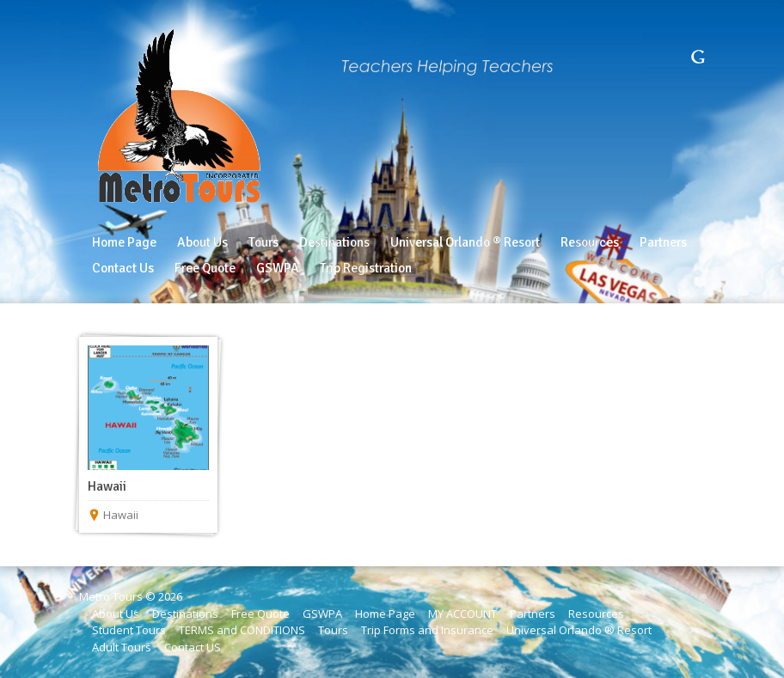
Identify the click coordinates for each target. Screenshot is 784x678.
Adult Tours (122, 647)
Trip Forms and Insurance (427, 630)
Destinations (185, 614)
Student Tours (129, 630)
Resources (596, 614)
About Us (116, 614)
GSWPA (322, 614)
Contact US (193, 647)
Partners (533, 614)
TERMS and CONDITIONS (242, 630)
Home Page (385, 614)
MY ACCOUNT (462, 614)
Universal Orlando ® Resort (579, 630)
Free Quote (260, 614)
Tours (333, 630)
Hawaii (107, 486)
